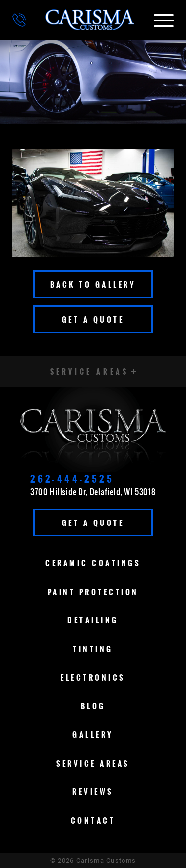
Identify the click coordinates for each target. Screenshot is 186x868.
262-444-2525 (72, 479)
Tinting (93, 649)
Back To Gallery (93, 284)
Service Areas (93, 763)
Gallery (93, 734)
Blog (93, 706)
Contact (93, 820)
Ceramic (93, 563)
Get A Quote (93, 319)
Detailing (93, 620)
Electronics (93, 677)
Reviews (93, 791)
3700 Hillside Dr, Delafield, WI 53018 (93, 492)
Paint (93, 592)
